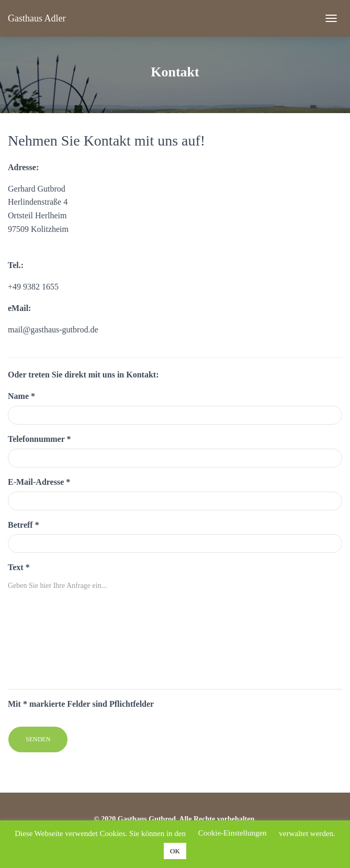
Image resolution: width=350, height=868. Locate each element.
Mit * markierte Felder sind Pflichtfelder (81, 704)
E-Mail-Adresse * (39, 482)
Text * (19, 567)
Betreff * (24, 525)
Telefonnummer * (39, 439)
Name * (21, 396)
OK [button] (175, 851)
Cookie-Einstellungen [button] (233, 833)
